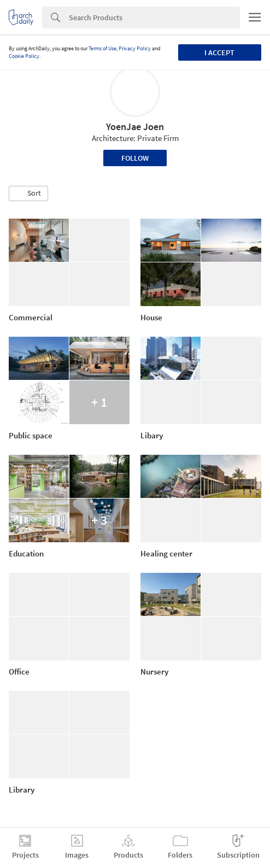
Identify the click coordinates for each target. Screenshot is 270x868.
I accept (219, 52)
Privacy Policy (135, 48)
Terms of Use (102, 48)
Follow (135, 158)
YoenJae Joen (135, 127)
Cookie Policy (24, 56)
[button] (28, 193)
